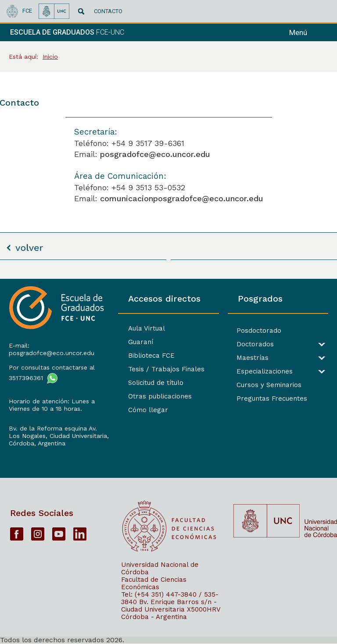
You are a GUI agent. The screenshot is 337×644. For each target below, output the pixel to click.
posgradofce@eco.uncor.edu (155, 154)
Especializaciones (265, 372)
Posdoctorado (259, 331)
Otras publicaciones (160, 396)
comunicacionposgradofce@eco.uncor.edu (182, 198)
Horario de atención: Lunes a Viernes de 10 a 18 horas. (52, 405)
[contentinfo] (168, 461)
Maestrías (253, 358)
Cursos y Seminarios (269, 385)
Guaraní (141, 342)
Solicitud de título (156, 383)
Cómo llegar (148, 410)
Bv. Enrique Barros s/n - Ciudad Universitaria (169, 606)
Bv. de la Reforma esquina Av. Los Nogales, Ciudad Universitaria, (59, 432)
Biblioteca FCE (151, 356)
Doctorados (255, 344)
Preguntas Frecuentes (272, 399)
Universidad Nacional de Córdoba (160, 568)
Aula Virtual (147, 328)
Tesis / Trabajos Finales (166, 369)
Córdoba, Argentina (37, 443)
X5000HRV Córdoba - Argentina (171, 613)
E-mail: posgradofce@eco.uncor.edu (52, 349)
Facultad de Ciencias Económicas (154, 583)
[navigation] (310, 32)
